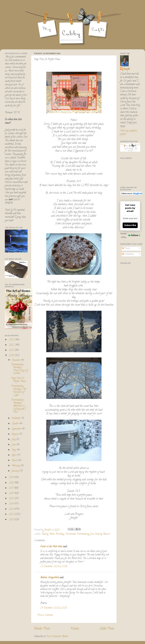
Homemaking (83, 534)
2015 (12, 499)
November (16, 418)
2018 (12, 483)
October (15, 424)
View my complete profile (128, 133)
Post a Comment (45, 615)
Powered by (130, 235)
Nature (106, 534)
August (15, 434)
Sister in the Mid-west (51, 547)
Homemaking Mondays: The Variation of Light (19, 391)
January (16, 471)
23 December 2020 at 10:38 (54, 567)
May (14, 450)
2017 (11, 488)
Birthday (60, 534)
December (16, 360)
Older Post (107, 629)
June (14, 445)
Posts (126, 249)
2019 (12, 478)
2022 (12, 345)
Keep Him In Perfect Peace (18, 380)
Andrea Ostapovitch (49, 578)
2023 (12, 340)
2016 (12, 493)
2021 (12, 350)
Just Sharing (96, 534)
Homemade (71, 534)
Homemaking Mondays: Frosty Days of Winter (19, 369)
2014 (12, 504)
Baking (45, 534)
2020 (12, 356)
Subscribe (130, 225)
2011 (11, 520)
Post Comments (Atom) (57, 637)
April (14, 455)
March (15, 461)
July (14, 440)
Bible (52, 534)
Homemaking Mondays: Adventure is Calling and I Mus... (18, 406)
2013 (12, 509)
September (17, 429)
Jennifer (126, 69)
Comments (128, 254)
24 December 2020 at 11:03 (53, 608)
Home (75, 629)
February (16, 466)
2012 (12, 514)
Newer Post (42, 629)
